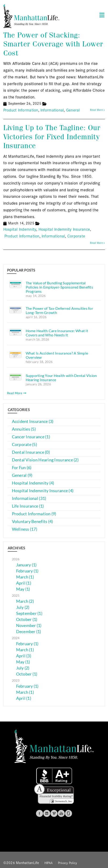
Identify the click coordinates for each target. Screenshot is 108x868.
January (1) (26, 565)
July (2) (23, 607)
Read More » (97, 110)
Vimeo (54, 813)
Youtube (61, 813)
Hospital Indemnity (20, 229)
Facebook (40, 813)
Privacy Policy (68, 863)
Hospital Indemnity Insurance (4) (43, 491)
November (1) (29, 626)
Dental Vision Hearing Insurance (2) (45, 460)
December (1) (29, 632)
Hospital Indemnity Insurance (64, 229)
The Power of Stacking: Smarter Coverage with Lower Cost (53, 44)
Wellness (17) (25, 529)
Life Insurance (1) (28, 506)
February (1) (27, 571)
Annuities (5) (24, 429)
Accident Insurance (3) (33, 421)
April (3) (24, 656)
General (73, 110)
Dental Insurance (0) (31, 452)
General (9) (22, 475)
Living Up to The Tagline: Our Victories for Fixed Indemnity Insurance (52, 137)
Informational (52, 110)
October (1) (27, 619)
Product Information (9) (34, 514)
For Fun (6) (22, 468)
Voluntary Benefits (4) (32, 521)
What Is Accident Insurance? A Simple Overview (57, 355)
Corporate (76, 236)
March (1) (25, 577)
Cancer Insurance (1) (31, 437)
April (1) (24, 583)
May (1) (23, 589)
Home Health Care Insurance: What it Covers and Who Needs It (57, 333)
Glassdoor (68, 813)
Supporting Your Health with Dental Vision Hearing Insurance (61, 378)
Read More (17, 393)
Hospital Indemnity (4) (33, 483)
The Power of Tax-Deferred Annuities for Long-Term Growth (59, 310)
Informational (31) (29, 498)
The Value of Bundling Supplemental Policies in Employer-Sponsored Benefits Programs (59, 287)
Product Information (21, 110)
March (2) (25, 601)
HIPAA (49, 863)
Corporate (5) (25, 444)
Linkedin (47, 813)
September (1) (29, 613)
